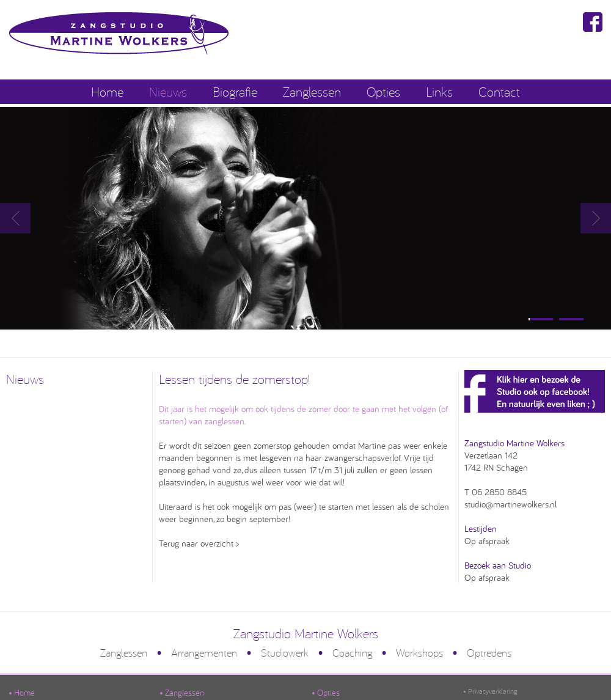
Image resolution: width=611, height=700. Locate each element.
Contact (499, 91)
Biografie (235, 91)
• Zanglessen (182, 693)
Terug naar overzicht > (199, 543)
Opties (383, 91)
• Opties (326, 693)
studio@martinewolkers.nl (510, 504)
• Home (22, 693)
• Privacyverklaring (490, 691)
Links (439, 91)
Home (107, 91)
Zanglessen (312, 91)
